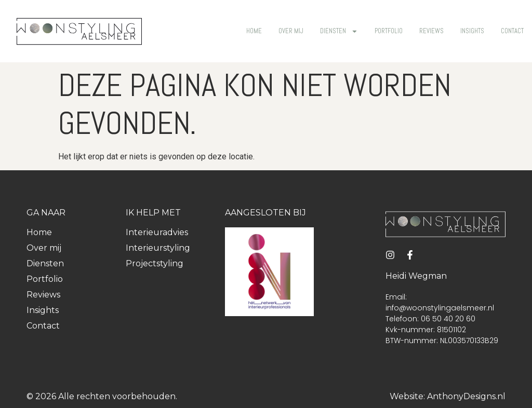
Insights (472, 31)
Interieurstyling (158, 248)
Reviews (431, 31)
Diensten (339, 31)
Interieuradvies (157, 232)
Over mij (291, 31)
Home (254, 31)
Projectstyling (155, 263)
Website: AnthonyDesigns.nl (448, 396)
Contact (512, 31)
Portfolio (389, 31)
